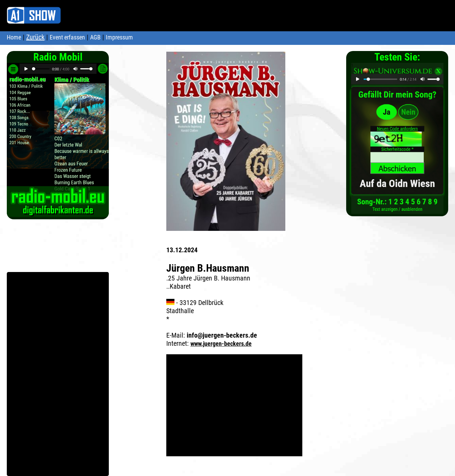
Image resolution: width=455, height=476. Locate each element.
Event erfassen (67, 37)
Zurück (35, 37)
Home (14, 37)
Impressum (119, 37)
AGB (95, 37)
